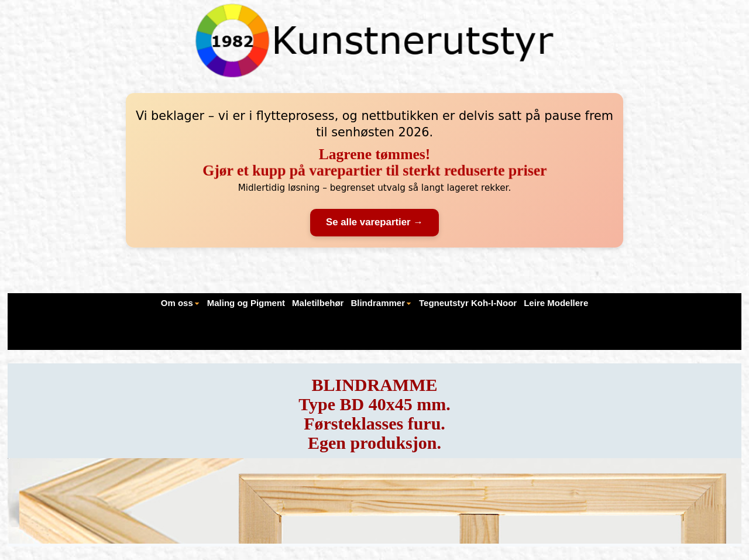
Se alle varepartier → (374, 222)
